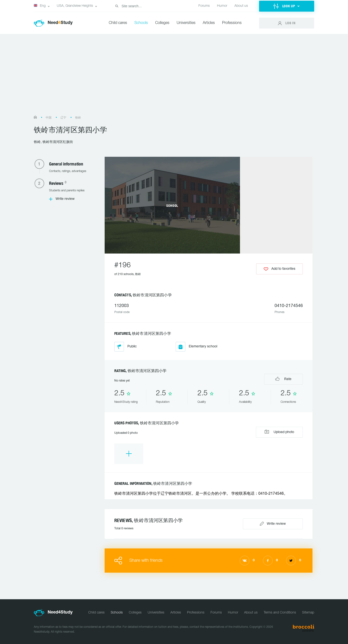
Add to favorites (279, 269)
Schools (141, 23)
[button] (287, 6)
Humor (222, 6)
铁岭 (78, 118)
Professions (232, 23)
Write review (65, 199)
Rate (283, 379)
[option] (129, 454)
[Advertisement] (174, 77)
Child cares (118, 23)
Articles (209, 23)
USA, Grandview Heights (75, 6)
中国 (49, 118)
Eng (40, 6)
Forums (204, 6)
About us (241, 6)
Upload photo (279, 432)
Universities (186, 23)
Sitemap (308, 613)
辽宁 (63, 118)
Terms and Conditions (280, 613)
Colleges (162, 23)
